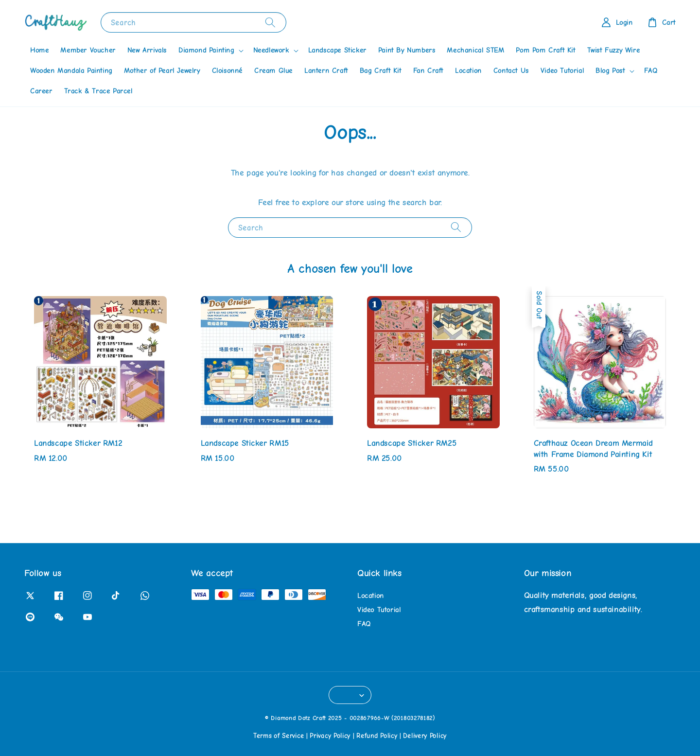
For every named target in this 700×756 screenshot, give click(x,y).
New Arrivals (147, 50)
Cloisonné (227, 71)
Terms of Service (279, 736)
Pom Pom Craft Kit (545, 50)
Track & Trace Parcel (98, 91)
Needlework (271, 50)
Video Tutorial (562, 71)
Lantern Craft (326, 71)
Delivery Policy (425, 736)
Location (468, 71)
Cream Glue (273, 71)
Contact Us (511, 71)
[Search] (270, 22)
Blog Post (610, 71)
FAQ (651, 71)
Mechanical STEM (475, 50)
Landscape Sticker (337, 50)
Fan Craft (428, 71)
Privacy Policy (330, 736)
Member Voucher (88, 50)
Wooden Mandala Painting (71, 71)
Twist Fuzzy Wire (614, 50)
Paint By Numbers (407, 50)
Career (41, 91)
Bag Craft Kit (381, 71)
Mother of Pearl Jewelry (162, 71)
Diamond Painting (206, 50)
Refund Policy (377, 736)
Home (39, 50)
